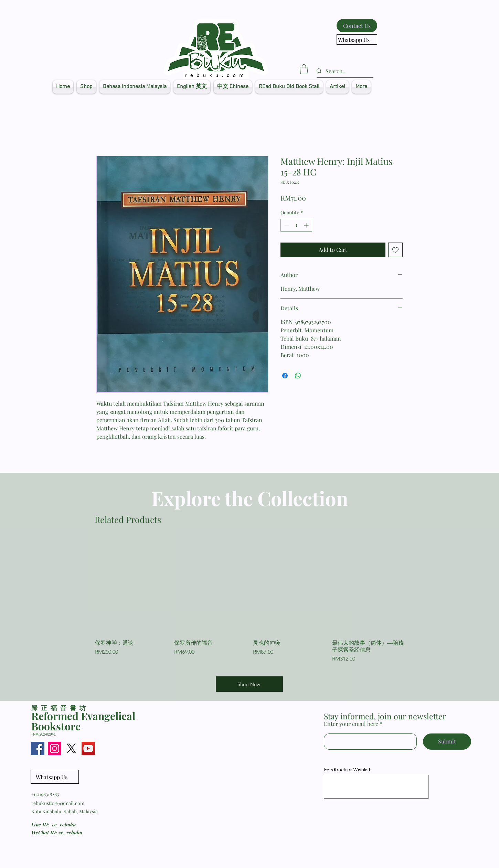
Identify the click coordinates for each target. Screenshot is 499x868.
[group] (249, 604)
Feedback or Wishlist (347, 770)
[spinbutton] (296, 225)
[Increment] (307, 225)
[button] (304, 69)
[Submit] (447, 742)
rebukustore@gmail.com (58, 803)
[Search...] (342, 71)
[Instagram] (55, 748)
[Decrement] (286, 225)
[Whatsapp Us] (357, 40)
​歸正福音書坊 (60, 708)
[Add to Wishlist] (395, 250)
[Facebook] (38, 748)
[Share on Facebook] (285, 376)
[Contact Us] (357, 26)
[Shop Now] (249, 684)
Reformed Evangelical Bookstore (83, 721)
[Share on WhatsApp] (298, 376)
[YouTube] (88, 748)
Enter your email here (351, 724)
